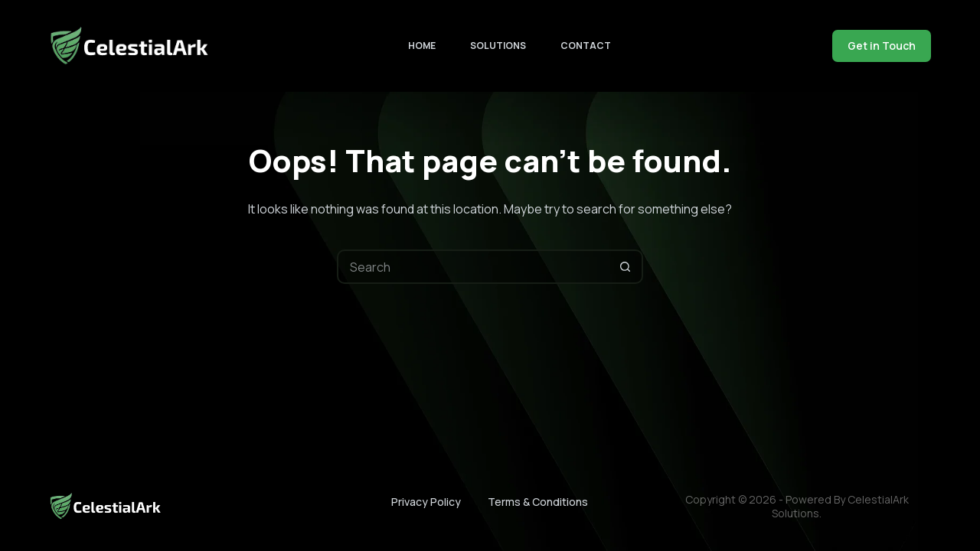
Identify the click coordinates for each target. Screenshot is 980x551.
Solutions (498, 46)
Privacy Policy (426, 502)
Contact (586, 46)
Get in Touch (882, 46)
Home (422, 46)
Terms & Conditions (538, 502)
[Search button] (626, 267)
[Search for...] (473, 267)
